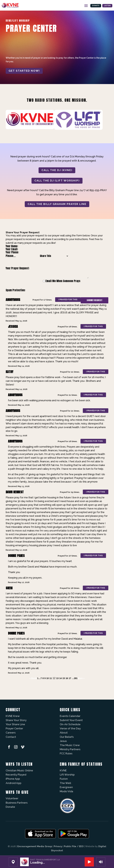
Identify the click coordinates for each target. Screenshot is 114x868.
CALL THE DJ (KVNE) (57, 170)
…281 (75, 678)
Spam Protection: (16, 290)
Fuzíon (64, 779)
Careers (11, 733)
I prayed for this (68, 299)
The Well (65, 783)
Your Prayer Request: (18, 268)
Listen (106, 5)
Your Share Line (15, 724)
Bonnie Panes (16, 556)
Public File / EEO (74, 846)
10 (47, 678)
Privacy (58, 846)
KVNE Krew (13, 716)
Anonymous (13, 300)
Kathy (9, 372)
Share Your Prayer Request (23, 232)
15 (64, 678)
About (64, 733)
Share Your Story (16, 720)
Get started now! (24, 71)
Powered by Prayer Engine (17, 684)
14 (61, 678)
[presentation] (60, 290)
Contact (11, 737)
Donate (91, 5)
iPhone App (13, 779)
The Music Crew (70, 745)
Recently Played (16, 775)
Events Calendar (70, 716)
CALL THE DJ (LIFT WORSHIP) (57, 181)
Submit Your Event (71, 720)
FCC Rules (66, 753)
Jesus (63, 741)
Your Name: (12, 246)
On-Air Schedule (70, 724)
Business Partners (17, 803)
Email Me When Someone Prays (63, 281)
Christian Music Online (19, 770)
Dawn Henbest (15, 492)
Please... (11, 256)
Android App (14, 783)
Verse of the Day (70, 728)
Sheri (9, 588)
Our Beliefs (67, 737)
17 (70, 678)
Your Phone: (12, 252)
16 (67, 678)
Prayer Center (14, 728)
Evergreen (66, 787)
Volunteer (12, 798)
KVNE (63, 770)
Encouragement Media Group (35, 846)
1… (39, 678)
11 (51, 678)
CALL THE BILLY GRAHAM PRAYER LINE (57, 204)
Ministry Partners (70, 749)
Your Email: (12, 249)
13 (57, 678)
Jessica (13, 326)
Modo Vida (66, 791)
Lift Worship (67, 775)
